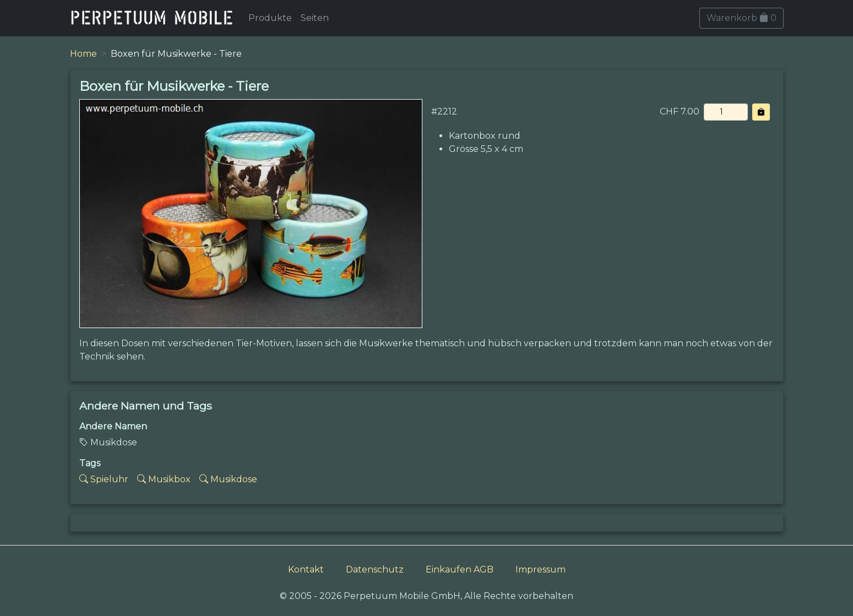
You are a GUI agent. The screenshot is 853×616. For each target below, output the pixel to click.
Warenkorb (741, 18)
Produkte (270, 18)
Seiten (315, 18)
